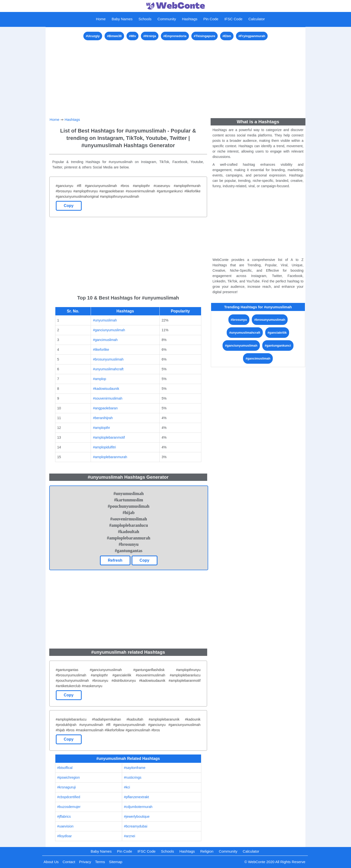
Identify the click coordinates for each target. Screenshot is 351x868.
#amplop (99, 379)
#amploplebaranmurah (110, 457)
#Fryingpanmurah (252, 36)
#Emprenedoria (175, 36)
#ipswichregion (69, 777)
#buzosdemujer (69, 807)
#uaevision (65, 826)
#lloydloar (65, 836)
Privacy (85, 862)
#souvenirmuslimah (108, 398)
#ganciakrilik (277, 333)
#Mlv (132, 36)
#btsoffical (65, 768)
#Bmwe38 (114, 36)
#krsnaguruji (67, 787)
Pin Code (211, 19)
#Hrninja (150, 36)
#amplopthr (101, 428)
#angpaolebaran (105, 408)
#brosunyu (239, 320)
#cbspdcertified (69, 797)
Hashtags (190, 19)
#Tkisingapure (205, 36)
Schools (145, 19)
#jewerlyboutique (137, 816)
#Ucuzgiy (93, 36)
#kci (127, 787)
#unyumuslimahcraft (108, 369)
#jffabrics (64, 816)
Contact (69, 862)
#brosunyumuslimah (108, 359)
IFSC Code (233, 19)
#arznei (130, 836)
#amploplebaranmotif (109, 437)
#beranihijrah (103, 418)
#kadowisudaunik (106, 389)
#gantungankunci (278, 346)
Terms (100, 862)
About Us (51, 862)
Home (101, 19)
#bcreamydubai (136, 826)
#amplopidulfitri (104, 447)
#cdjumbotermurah (138, 807)
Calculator (257, 19)
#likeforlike (101, 350)
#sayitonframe (135, 768)
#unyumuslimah (105, 320)
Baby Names (122, 19)
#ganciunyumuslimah (109, 330)
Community (167, 19)
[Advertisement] (176, 76)
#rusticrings (133, 777)
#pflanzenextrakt (137, 797)
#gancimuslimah (105, 340)
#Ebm (227, 36)
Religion (207, 851)
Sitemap (116, 862)
